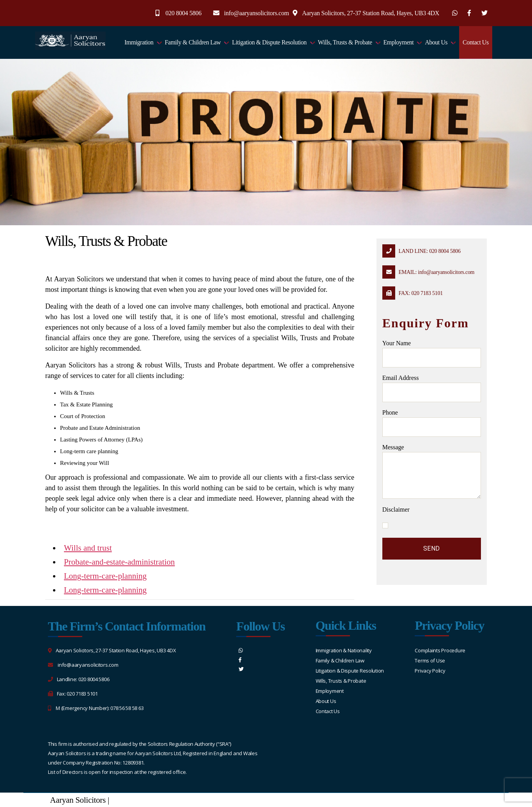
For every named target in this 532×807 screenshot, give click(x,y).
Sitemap (124, 800)
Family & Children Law (193, 42)
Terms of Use (430, 660)
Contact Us (476, 42)
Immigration (139, 42)
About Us (436, 42)
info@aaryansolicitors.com (257, 13)
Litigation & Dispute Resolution (269, 42)
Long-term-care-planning (105, 576)
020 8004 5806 (184, 13)
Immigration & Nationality (344, 650)
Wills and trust (88, 548)
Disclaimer (396, 509)
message (432, 471)
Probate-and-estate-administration (119, 562)
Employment (399, 42)
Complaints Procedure (440, 650)
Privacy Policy (430, 671)
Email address (432, 388)
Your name (432, 354)
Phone (432, 423)
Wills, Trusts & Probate (345, 42)
